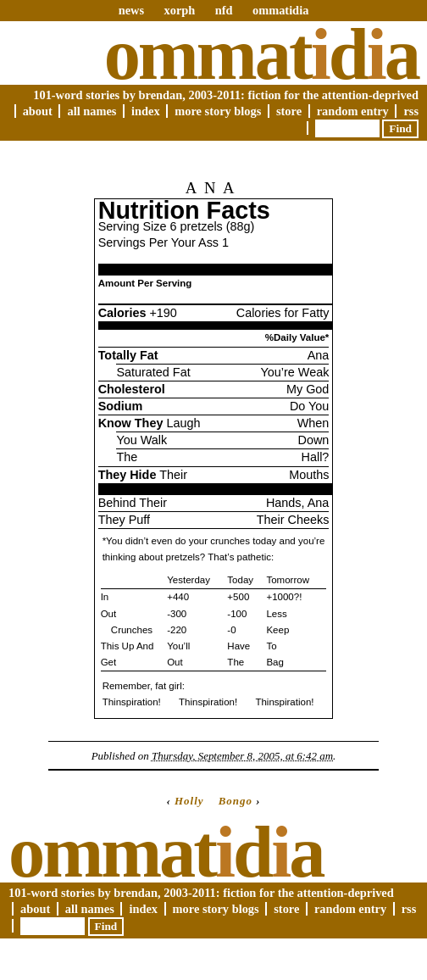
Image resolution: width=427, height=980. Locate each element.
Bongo (236, 801)
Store (289, 111)
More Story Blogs (218, 111)
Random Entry (353, 111)
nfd (224, 10)
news (131, 10)
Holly (189, 801)
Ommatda (261, 54)
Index (146, 111)
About (38, 111)
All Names (91, 111)
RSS (411, 111)
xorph (179, 10)
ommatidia (280, 10)
